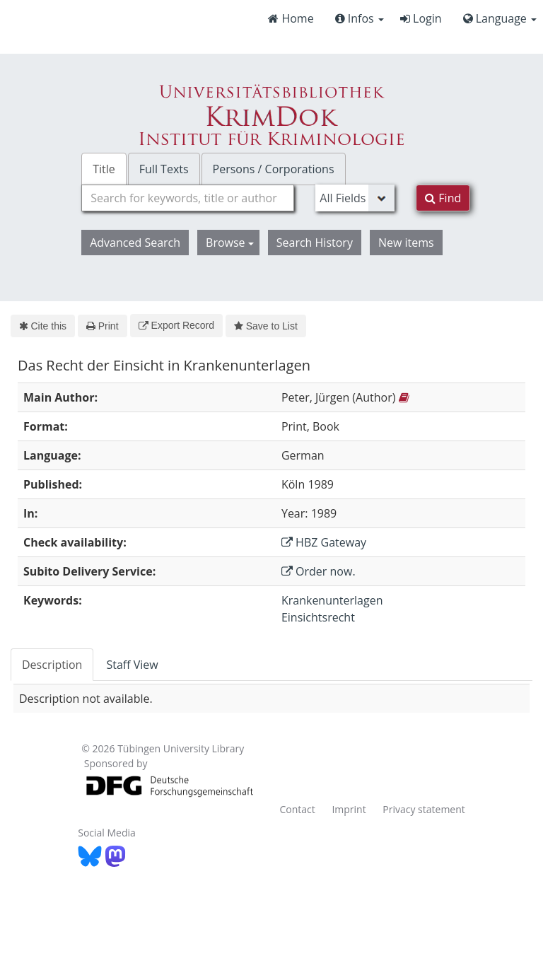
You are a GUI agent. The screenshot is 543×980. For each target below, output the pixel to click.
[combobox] (188, 198)
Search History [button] (315, 243)
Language (500, 18)
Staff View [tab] (132, 665)
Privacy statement (424, 809)
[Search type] (355, 198)
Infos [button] (360, 18)
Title (104, 169)
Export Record (176, 325)
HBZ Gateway (324, 542)
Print (102, 326)
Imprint (349, 809)
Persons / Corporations (274, 169)
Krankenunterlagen (332, 600)
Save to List (266, 326)
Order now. (319, 571)
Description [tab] (52, 665)
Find (443, 198)
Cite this (43, 326)
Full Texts (164, 169)
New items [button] (406, 243)
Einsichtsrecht (318, 617)
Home (291, 18)
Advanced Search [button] (135, 243)
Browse (230, 243)
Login (421, 18)
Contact (297, 809)
